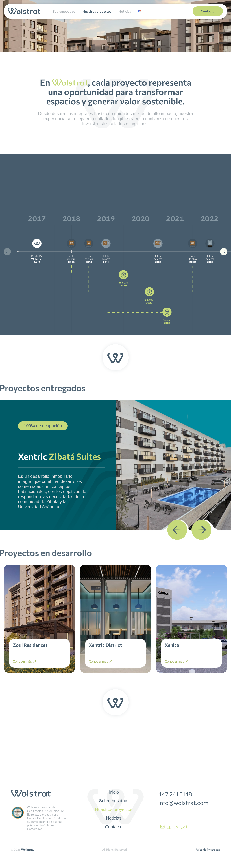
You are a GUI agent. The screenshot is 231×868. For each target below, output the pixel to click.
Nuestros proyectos (97, 11)
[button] (7, 252)
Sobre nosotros (64, 11)
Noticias (125, 11)
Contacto (114, 827)
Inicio (114, 792)
